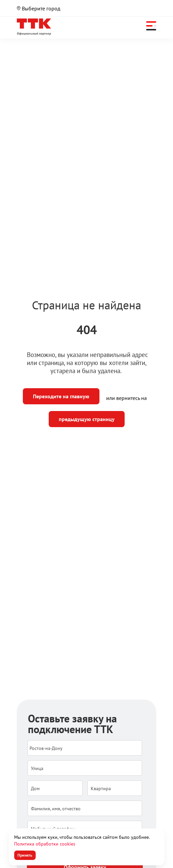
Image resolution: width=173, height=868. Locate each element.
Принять (25, 855)
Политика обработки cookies (45, 844)
